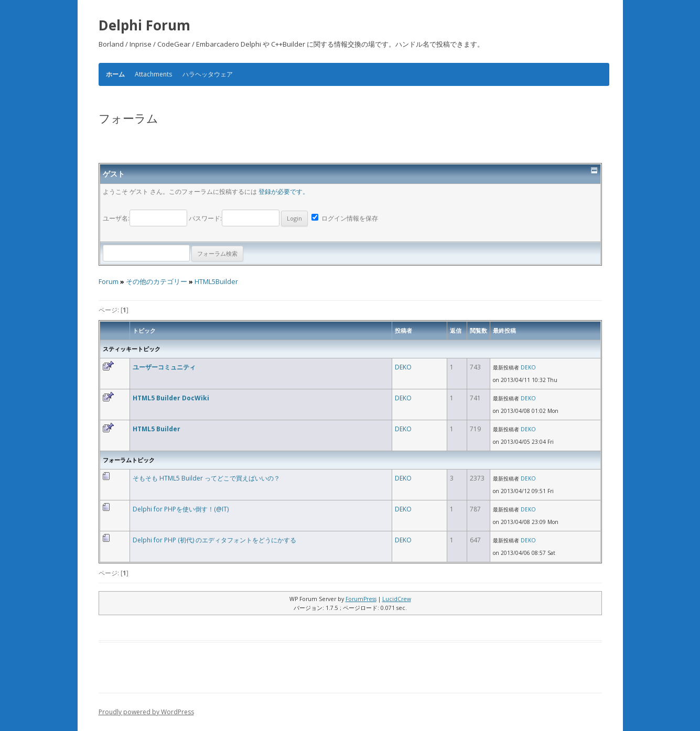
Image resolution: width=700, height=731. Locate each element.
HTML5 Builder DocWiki (171, 398)
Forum (109, 282)
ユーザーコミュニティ (164, 367)
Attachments (153, 74)
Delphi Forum (144, 25)
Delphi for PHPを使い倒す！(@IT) (181, 509)
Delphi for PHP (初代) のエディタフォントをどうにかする (214, 540)
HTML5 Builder (157, 429)
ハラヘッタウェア (208, 74)
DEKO (403, 367)
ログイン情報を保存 (345, 218)
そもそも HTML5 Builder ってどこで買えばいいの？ (206, 478)
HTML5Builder (216, 282)
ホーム (115, 74)
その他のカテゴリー (157, 282)
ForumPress (361, 599)
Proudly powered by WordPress (146, 712)
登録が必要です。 (284, 192)
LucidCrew (397, 599)
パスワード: (248, 218)
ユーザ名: (146, 218)
